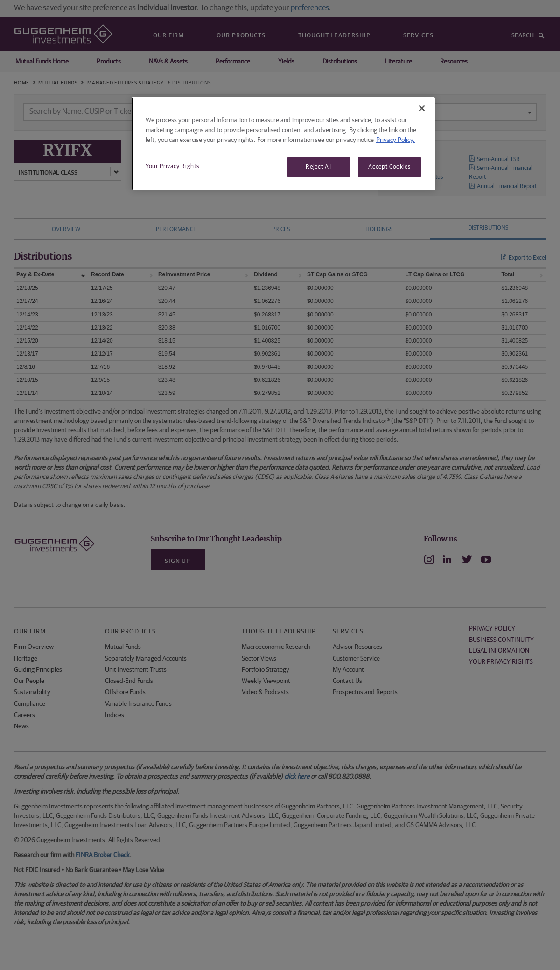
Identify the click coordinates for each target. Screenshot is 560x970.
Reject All (319, 167)
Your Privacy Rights (172, 166)
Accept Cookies (389, 167)
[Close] (422, 108)
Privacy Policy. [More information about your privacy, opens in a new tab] (395, 140)
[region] (283, 144)
